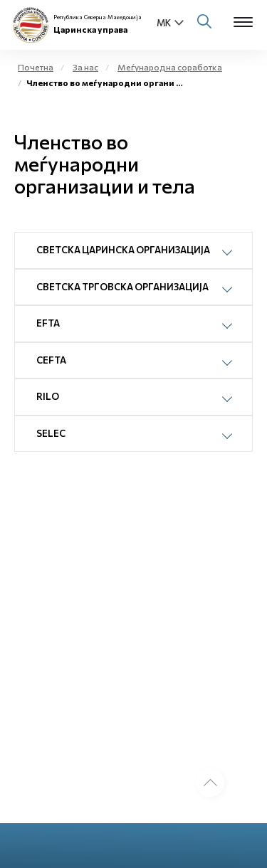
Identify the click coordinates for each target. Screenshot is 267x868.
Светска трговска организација (122, 287)
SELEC (51, 433)
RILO (48, 396)
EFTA (48, 323)
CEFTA (51, 360)
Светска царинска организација (123, 250)
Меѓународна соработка (170, 67)
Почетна (36, 67)
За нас (85, 67)
